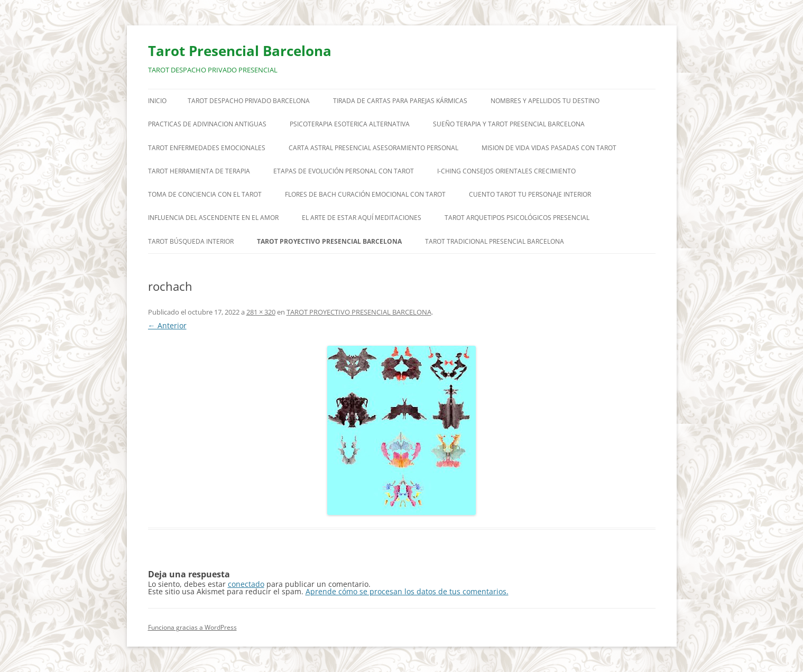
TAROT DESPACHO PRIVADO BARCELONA (249, 101)
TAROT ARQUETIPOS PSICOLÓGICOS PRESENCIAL (517, 218)
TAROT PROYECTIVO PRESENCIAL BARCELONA (329, 241)
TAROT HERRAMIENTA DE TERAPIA (199, 171)
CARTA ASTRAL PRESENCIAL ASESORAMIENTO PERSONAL (373, 148)
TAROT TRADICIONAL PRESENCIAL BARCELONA (495, 241)
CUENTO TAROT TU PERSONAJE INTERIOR (530, 194)
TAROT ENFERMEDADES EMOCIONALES (207, 148)
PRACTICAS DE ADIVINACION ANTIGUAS (207, 124)
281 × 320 (261, 312)
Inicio (157, 101)
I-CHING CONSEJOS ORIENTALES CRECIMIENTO (506, 171)
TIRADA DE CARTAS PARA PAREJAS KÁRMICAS (400, 101)
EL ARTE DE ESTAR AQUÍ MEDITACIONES (362, 218)
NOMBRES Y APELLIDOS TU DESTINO (545, 101)
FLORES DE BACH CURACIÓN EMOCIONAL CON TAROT (365, 194)
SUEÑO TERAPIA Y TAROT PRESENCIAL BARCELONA (509, 124)
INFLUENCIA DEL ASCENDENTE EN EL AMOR (213, 218)
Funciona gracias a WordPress (192, 627)
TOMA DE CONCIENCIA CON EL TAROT (205, 194)
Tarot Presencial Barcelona (240, 51)
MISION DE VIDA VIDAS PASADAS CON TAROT (549, 148)
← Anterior (167, 325)
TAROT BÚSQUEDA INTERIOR (191, 241)
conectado (246, 584)
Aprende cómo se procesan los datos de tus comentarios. (407, 591)
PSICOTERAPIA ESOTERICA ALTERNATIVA (350, 124)
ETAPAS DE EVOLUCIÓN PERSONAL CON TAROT (344, 171)
